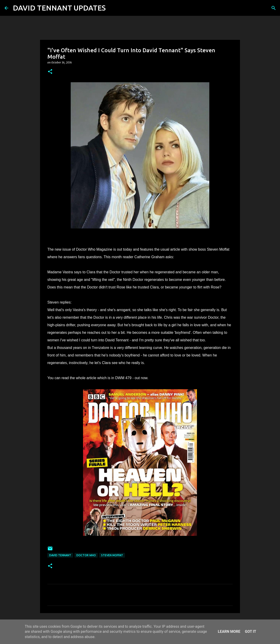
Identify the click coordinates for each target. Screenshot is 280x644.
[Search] (112, 8)
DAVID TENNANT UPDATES (59, 8)
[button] (50, 72)
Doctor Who (86, 555)
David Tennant (60, 555)
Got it (250, 632)
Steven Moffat (112, 555)
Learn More (229, 632)
